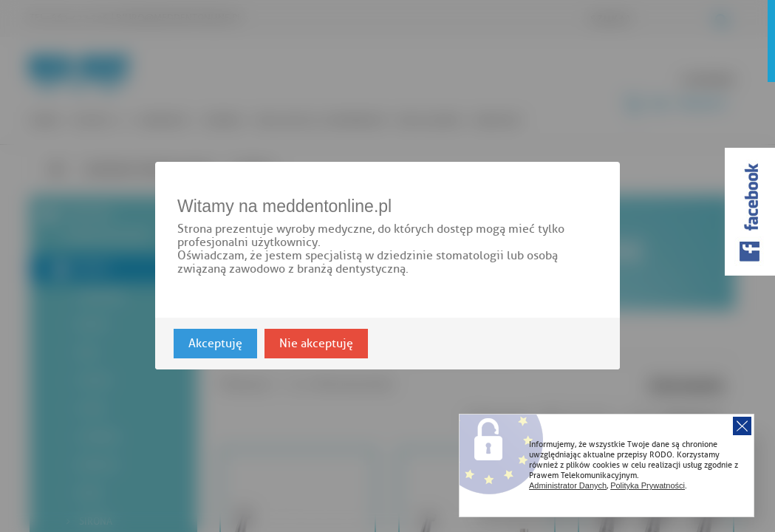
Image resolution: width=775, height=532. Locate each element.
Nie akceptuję (316, 344)
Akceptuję (215, 344)
